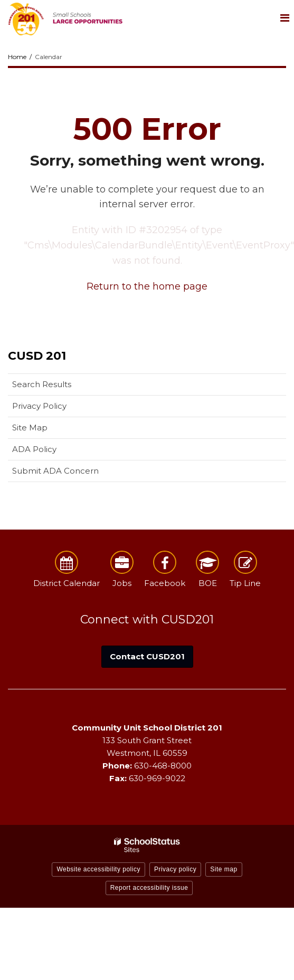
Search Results (42, 384)
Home (17, 57)
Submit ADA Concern (55, 471)
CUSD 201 (37, 356)
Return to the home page (147, 286)
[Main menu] (284, 17)
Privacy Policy (39, 406)
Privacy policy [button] (175, 869)
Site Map (30, 427)
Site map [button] (224, 869)
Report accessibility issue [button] (149, 888)
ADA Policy (34, 449)
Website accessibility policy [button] (98, 869)
